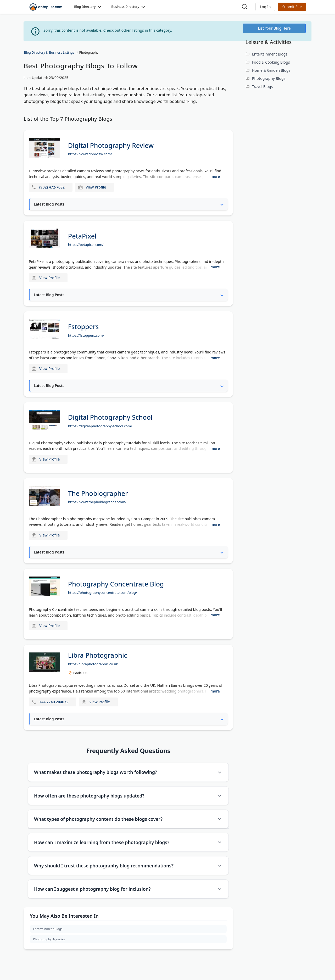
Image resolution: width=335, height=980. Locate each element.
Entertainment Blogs (48, 934)
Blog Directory (85, 7)
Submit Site (292, 7)
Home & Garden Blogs (271, 70)
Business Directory (125, 7)
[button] (265, 7)
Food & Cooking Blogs (271, 62)
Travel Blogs (262, 87)
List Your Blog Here (274, 28)
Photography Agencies (50, 945)
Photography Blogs (269, 78)
